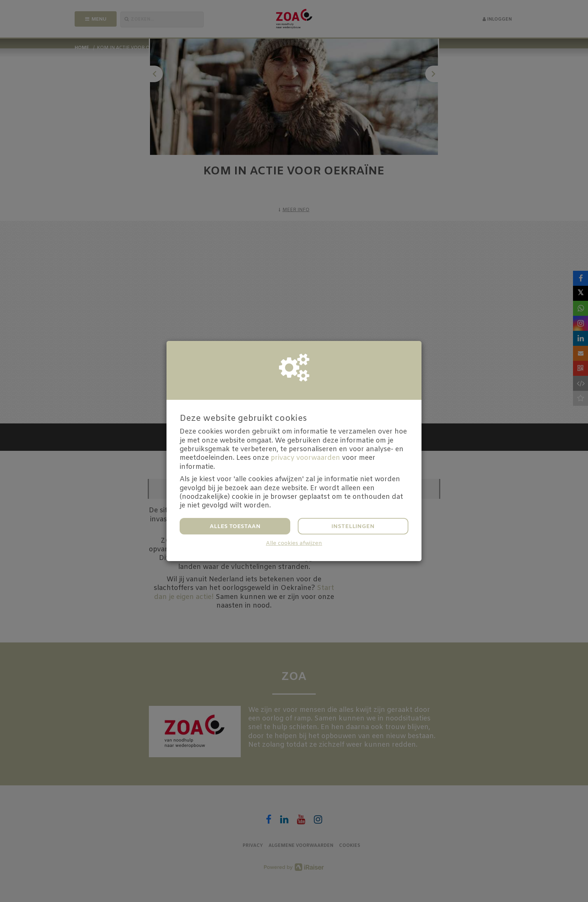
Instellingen (353, 527)
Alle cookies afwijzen (294, 544)
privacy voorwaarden (305, 458)
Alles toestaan (235, 527)
